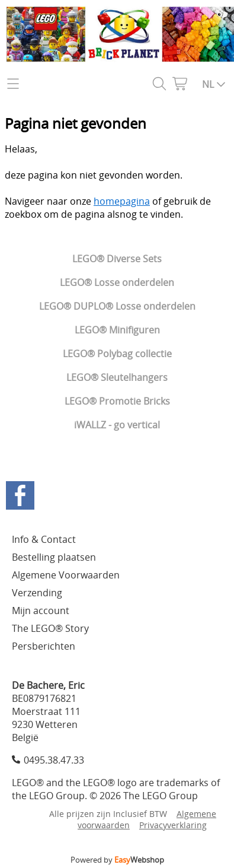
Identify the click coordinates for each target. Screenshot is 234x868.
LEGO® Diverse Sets (117, 259)
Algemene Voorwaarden (66, 575)
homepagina (122, 201)
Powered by (117, 860)
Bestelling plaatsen (54, 557)
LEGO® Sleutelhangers (117, 377)
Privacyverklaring (173, 825)
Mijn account (41, 611)
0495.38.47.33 (54, 760)
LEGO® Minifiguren (117, 330)
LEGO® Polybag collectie (117, 354)
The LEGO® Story (50, 628)
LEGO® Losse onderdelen (117, 282)
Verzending (37, 593)
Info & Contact (44, 539)
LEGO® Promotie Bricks (117, 401)
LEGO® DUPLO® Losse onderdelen (117, 306)
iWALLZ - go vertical (117, 425)
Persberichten (44, 646)
